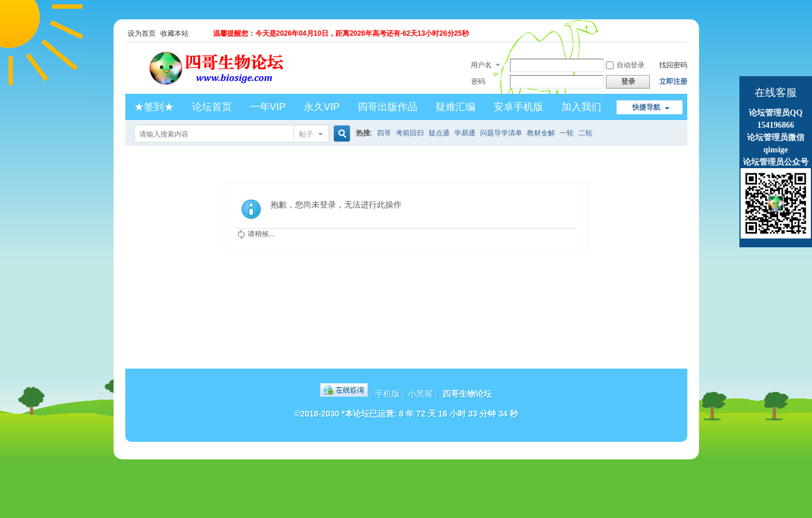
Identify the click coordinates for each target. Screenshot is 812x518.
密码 (478, 81)
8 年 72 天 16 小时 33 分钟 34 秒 (459, 414)
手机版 (388, 394)
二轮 (585, 133)
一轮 (567, 133)
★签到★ (154, 107)
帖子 (306, 134)
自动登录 (625, 65)
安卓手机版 (518, 107)
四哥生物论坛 (467, 394)
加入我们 (581, 107)
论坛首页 (212, 107)
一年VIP (268, 107)
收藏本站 (174, 33)
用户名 (481, 65)
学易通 (465, 133)
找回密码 (673, 65)
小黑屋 (420, 394)
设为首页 (142, 33)
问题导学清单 (501, 133)
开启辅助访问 (684, 33)
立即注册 (673, 81)
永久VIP (322, 107)
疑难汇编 (455, 107)
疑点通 (439, 133)
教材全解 (541, 133)
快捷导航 (646, 107)
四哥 (384, 133)
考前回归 (410, 133)
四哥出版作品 (388, 107)
